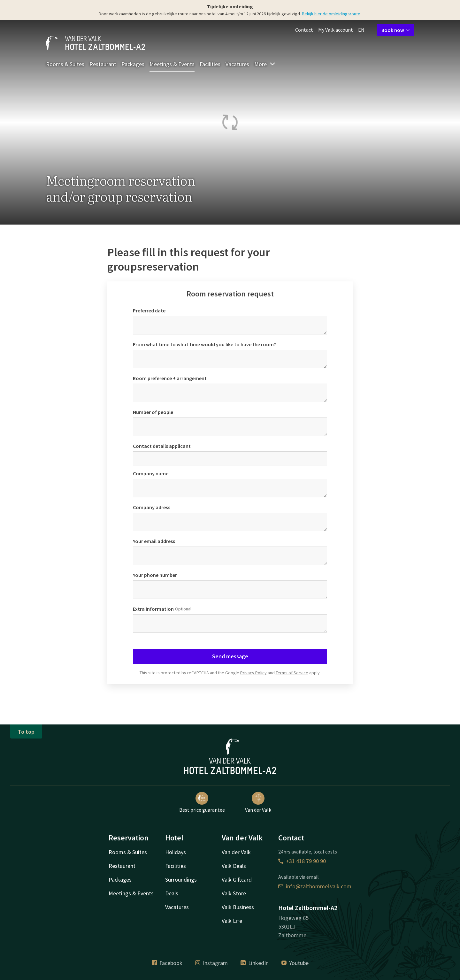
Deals (172, 893)
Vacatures (237, 64)
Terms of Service (292, 673)
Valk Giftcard (237, 880)
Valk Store (234, 893)
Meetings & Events (172, 64)
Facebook (167, 963)
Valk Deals (234, 866)
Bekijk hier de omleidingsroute (331, 14)
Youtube (295, 963)
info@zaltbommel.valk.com (315, 886)
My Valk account (336, 30)
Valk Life (232, 921)
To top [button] (26, 732)
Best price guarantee (202, 802)
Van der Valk (258, 802)
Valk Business (238, 907)
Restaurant (103, 64)
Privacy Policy (253, 673)
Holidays (176, 852)
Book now (396, 30)
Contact (304, 30)
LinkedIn (255, 963)
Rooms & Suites (65, 64)
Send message (230, 656)
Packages (133, 64)
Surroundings (181, 880)
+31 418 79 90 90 (302, 861)
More (265, 64)
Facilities (210, 64)
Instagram (211, 963)
